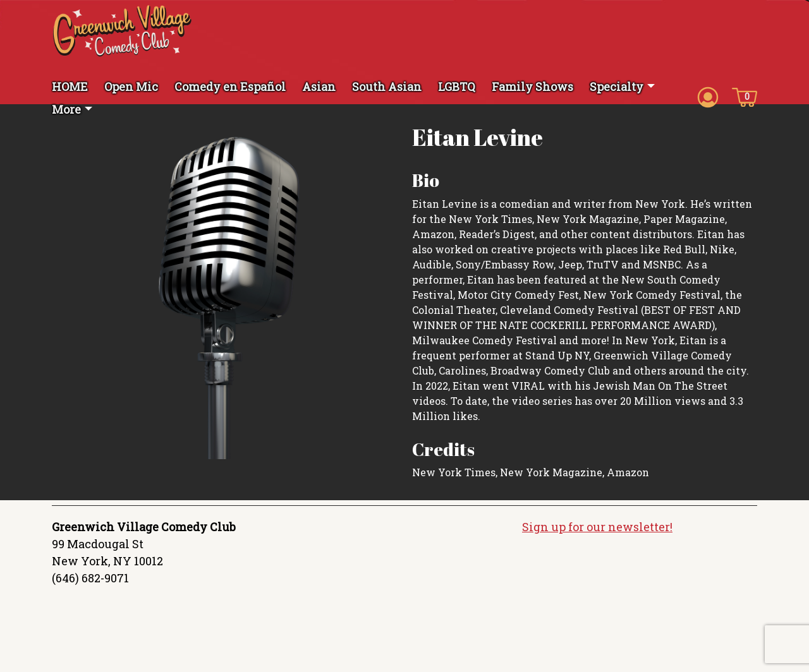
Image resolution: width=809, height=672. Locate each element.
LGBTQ (457, 87)
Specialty (617, 87)
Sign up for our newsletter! (597, 527)
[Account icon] (708, 96)
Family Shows (532, 87)
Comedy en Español (230, 87)
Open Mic (131, 87)
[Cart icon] (745, 96)
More (66, 109)
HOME (70, 87)
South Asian (387, 87)
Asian (319, 87)
